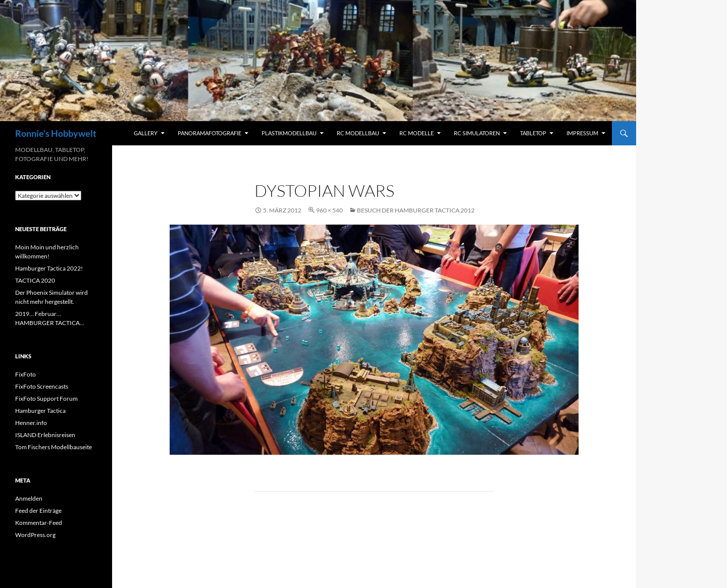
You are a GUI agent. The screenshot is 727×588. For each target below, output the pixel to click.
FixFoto (25, 374)
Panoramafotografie (210, 133)
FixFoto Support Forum (46, 398)
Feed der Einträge (38, 511)
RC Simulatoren (477, 133)
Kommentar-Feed (39, 523)
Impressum (582, 133)
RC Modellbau (358, 133)
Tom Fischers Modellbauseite (54, 447)
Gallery (146, 133)
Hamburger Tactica (40, 411)
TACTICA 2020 (35, 280)
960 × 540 (329, 210)
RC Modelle (417, 133)
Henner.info (31, 423)
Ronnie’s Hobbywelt (56, 133)
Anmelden (29, 498)
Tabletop (533, 133)
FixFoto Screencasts (42, 386)
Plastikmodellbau (289, 133)
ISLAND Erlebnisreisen (45, 435)
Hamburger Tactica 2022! (49, 268)
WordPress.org (35, 535)
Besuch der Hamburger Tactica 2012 (416, 210)
